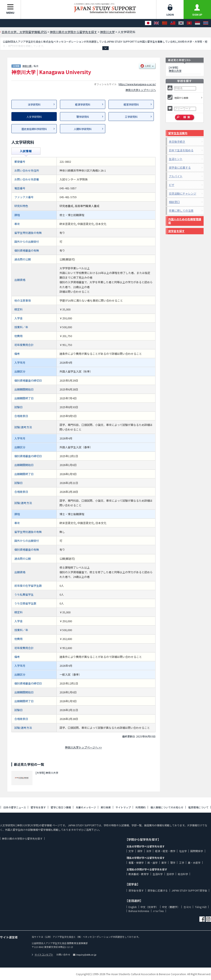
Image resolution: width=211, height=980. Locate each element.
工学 (182, 863)
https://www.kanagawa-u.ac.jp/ (137, 84)
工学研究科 (131, 117)
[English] (156, 23)
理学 (173, 863)
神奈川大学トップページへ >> (83, 747)
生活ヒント (176, 159)
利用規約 (141, 807)
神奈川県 (27, 66)
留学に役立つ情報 (61, 807)
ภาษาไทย (158, 911)
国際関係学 (197, 851)
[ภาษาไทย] (206, 23)
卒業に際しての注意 (181, 211)
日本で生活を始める (181, 150)
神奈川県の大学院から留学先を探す (22, 838)
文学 (131, 851)
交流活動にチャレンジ (183, 193)
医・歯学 (153, 863)
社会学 (183, 851)
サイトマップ (123, 807)
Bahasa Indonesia (139, 911)
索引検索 (106, 807)
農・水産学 (194, 863)
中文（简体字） (149, 907)
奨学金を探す (176, 231)
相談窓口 (174, 202)
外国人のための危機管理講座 (185, 221)
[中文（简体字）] (165, 23)
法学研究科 (34, 104)
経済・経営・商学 (165, 851)
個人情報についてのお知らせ (167, 807)
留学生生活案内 (178, 133)
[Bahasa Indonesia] (197, 23)
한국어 (187, 907)
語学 (140, 851)
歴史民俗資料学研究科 (34, 129)
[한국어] (181, 23)
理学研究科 (83, 117)
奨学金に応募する (180, 167)
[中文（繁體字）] (173, 23)
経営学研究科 (131, 104)
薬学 (164, 863)
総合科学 (183, 874)
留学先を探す (38, 807)
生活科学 (158, 874)
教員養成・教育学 (139, 874)
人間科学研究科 (83, 129)
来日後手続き (177, 142)
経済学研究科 (83, 104)
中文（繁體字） (171, 907)
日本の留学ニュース (15, 807)
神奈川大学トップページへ (141, 90)
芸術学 (170, 874)
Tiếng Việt (201, 907)
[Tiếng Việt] (189, 23)
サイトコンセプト (42, 954)
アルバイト (176, 176)
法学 (149, 851)
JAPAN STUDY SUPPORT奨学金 (189, 890)
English (133, 907)
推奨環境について (198, 807)
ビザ (172, 185)
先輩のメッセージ (86, 807)
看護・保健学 (136, 863)
